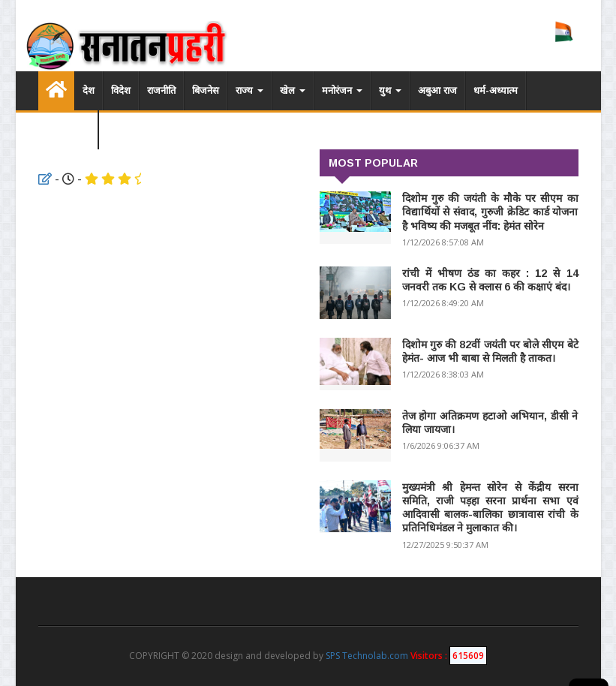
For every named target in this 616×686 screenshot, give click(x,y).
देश (89, 90)
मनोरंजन (342, 90)
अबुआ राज (437, 90)
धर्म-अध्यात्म (496, 90)
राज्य (249, 90)
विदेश (121, 90)
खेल (293, 90)
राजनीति (161, 90)
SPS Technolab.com (367, 656)
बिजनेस (206, 90)
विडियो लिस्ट (68, 129)
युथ (390, 90)
